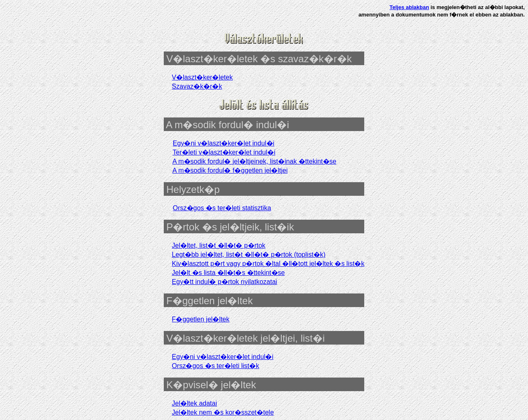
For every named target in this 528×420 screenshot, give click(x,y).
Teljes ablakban (409, 7)
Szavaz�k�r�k (197, 86)
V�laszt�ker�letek (203, 77)
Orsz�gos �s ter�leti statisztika (222, 208)
